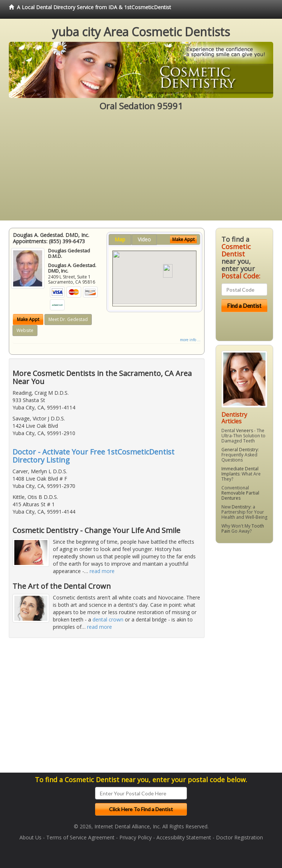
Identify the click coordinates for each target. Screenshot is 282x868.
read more (102, 571)
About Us (30, 837)
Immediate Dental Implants (240, 471)
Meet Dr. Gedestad (68, 319)
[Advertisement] (141, 169)
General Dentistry (240, 450)
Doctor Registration (239, 837)
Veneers (245, 431)
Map (120, 239)
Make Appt (28, 319)
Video (144, 239)
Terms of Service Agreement (80, 837)
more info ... (190, 340)
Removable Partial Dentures (240, 495)
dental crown (108, 619)
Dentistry (241, 507)
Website (25, 330)
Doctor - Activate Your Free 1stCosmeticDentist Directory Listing (93, 456)
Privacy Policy (135, 837)
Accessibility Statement (184, 837)
